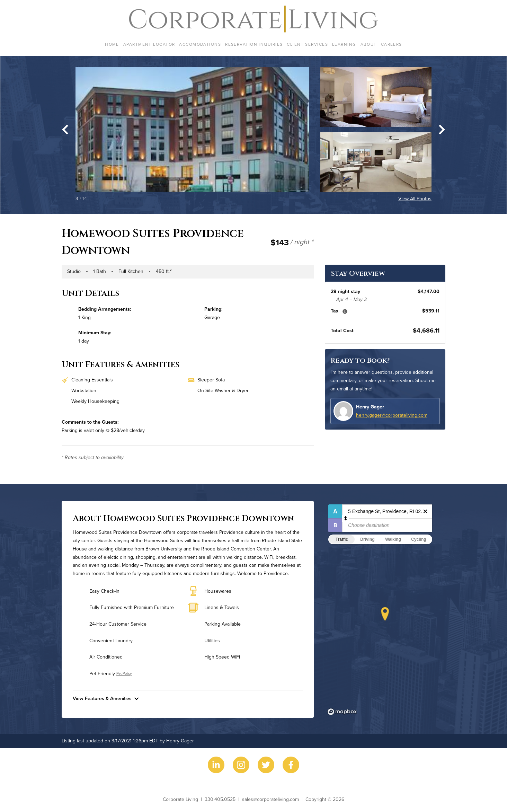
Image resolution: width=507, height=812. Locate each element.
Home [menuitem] (112, 44)
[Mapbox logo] (342, 712)
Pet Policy (124, 673)
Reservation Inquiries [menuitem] (254, 44)
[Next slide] (442, 130)
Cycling (419, 539)
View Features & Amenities (106, 698)
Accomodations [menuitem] (200, 44)
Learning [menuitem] (344, 44)
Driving (367, 539)
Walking (393, 539)
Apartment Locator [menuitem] (149, 44)
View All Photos (415, 198)
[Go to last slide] (65, 130)
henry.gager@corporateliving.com (392, 415)
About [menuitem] (369, 44)
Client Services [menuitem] (307, 44)
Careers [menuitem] (392, 44)
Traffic (342, 539)
